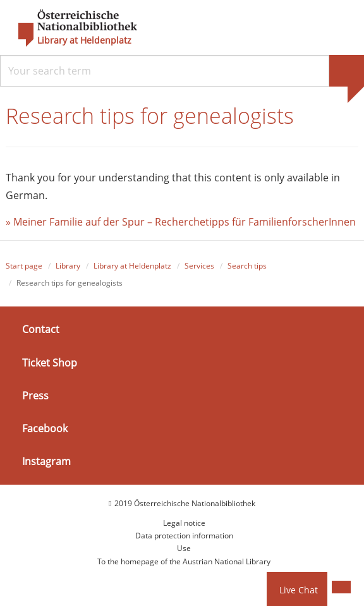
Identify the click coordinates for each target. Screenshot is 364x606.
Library (68, 266)
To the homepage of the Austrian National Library (184, 561)
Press (35, 396)
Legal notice (184, 523)
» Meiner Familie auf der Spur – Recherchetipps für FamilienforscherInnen (182, 222)
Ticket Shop (50, 362)
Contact (41, 329)
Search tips (247, 266)
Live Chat (299, 590)
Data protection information (184, 536)
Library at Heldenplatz (84, 40)
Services (199, 266)
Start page (24, 266)
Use (184, 548)
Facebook (45, 428)
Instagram (46, 461)
